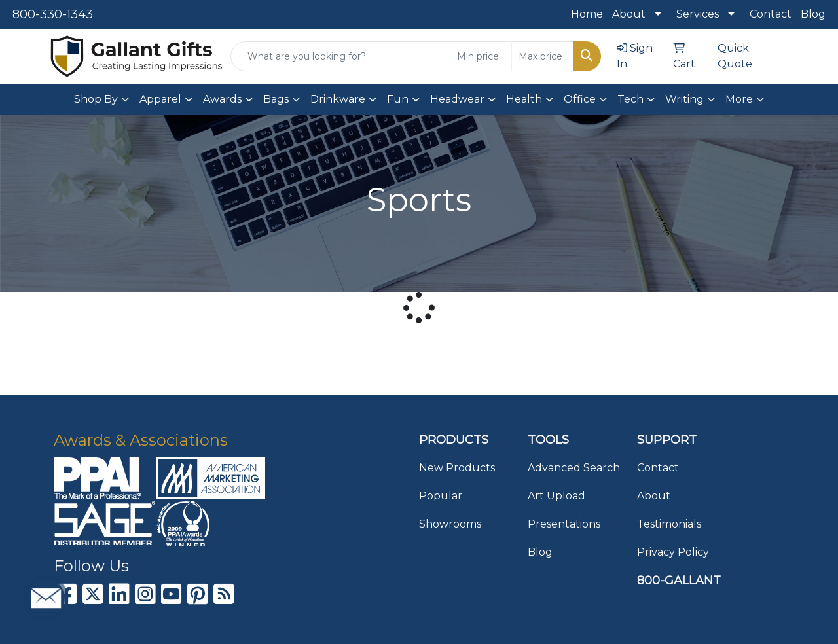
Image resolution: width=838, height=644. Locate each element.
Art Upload (556, 496)
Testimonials (669, 524)
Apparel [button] (160, 99)
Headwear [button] (457, 99)
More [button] (739, 99)
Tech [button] (630, 99)
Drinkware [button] (338, 99)
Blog (813, 14)
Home (587, 14)
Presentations (564, 524)
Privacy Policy (673, 552)
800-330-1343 (53, 14)
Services (698, 14)
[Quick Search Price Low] (481, 56)
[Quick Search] (340, 56)
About (629, 14)
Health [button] (524, 99)
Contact (771, 14)
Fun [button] (398, 99)
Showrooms (450, 524)
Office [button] (580, 99)
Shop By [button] (96, 99)
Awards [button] (222, 99)
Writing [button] (684, 99)
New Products (457, 468)
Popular (441, 496)
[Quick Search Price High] (542, 56)
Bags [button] (276, 99)
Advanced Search (574, 468)
